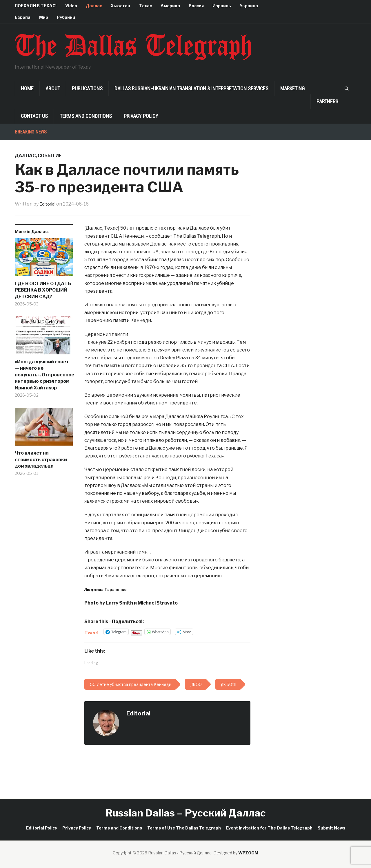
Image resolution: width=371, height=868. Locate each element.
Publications (87, 88)
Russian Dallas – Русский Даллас (186, 813)
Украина (249, 6)
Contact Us (34, 116)
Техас (145, 6)
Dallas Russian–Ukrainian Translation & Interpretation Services (191, 88)
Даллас (94, 6)
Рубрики (66, 17)
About (53, 88)
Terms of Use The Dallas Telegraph (184, 828)
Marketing (292, 88)
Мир (44, 17)
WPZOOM (248, 853)
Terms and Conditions (86, 116)
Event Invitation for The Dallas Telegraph (269, 828)
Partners (327, 101)
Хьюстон (120, 6)
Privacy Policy (141, 116)
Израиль (222, 6)
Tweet (92, 632)
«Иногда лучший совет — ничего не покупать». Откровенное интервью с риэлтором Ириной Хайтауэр (44, 375)
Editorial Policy (42, 828)
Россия (196, 6)
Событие (50, 156)
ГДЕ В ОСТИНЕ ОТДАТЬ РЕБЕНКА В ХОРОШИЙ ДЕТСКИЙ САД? (43, 290)
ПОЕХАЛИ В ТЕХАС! (36, 6)
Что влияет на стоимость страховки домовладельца (41, 459)
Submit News (331, 828)
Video (71, 6)
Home (27, 88)
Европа (23, 17)
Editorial (49, 204)
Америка (170, 6)
